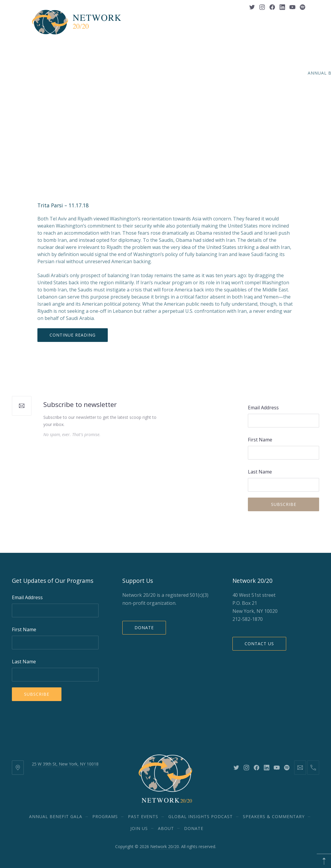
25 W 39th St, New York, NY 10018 (65, 764)
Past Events (141, 49)
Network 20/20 (165, 846)
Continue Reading (73, 335)
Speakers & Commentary (267, 49)
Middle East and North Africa (194, 93)
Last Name (260, 472)
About (164, 69)
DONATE (190, 69)
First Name (260, 440)
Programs (105, 49)
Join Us (139, 69)
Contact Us (259, 644)
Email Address (263, 408)
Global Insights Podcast (196, 49)
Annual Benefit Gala (58, 49)
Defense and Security (126, 93)
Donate (144, 628)
